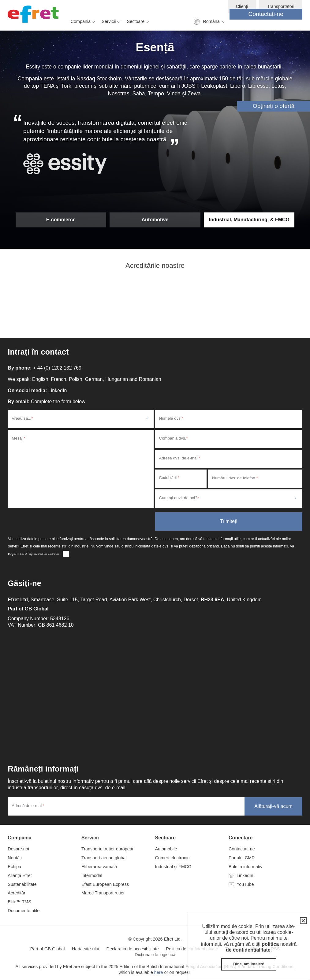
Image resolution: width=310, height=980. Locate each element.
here (159, 972)
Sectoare (136, 21)
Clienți (242, 6)
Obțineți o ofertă (274, 106)
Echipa (14, 867)
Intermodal (92, 875)
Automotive (155, 220)
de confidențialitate (248, 950)
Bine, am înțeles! (249, 964)
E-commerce (61, 220)
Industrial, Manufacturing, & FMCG (249, 220)
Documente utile (24, 911)
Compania (81, 21)
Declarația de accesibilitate (132, 949)
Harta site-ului (86, 949)
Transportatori (281, 6)
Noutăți (15, 858)
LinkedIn (58, 391)
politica (270, 944)
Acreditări (17, 893)
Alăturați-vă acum (273, 806)
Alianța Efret (20, 875)
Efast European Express (105, 884)
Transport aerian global (104, 858)
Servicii (109, 21)
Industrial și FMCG (173, 867)
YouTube (245, 884)
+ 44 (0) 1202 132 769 (57, 368)
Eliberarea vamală (99, 867)
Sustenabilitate (22, 884)
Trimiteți (229, 521)
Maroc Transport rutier (103, 893)
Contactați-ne (266, 14)
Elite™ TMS (19, 902)
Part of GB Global (28, 609)
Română (211, 21)
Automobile (166, 849)
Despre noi (18, 849)
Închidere (302, 921)
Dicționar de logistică (155, 955)
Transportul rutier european (108, 849)
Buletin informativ (245, 867)
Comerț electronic (172, 858)
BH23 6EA (212, 600)
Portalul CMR (242, 858)
